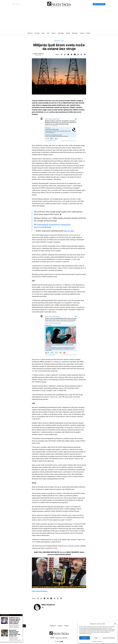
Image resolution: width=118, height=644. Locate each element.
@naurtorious (65, 224)
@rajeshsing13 (54, 224)
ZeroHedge (44, 591)
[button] (115, 624)
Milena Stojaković (39, 54)
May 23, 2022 (69, 231)
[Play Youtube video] (59, 573)
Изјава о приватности (97, 641)
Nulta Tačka (36, 591)
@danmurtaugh (43, 224)
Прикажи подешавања (109, 638)
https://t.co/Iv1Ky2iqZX (42, 227)
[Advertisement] (59, 20)
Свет (62, 41)
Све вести (57, 41)
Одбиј (96, 638)
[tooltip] (62, 54)
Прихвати (85, 638)
